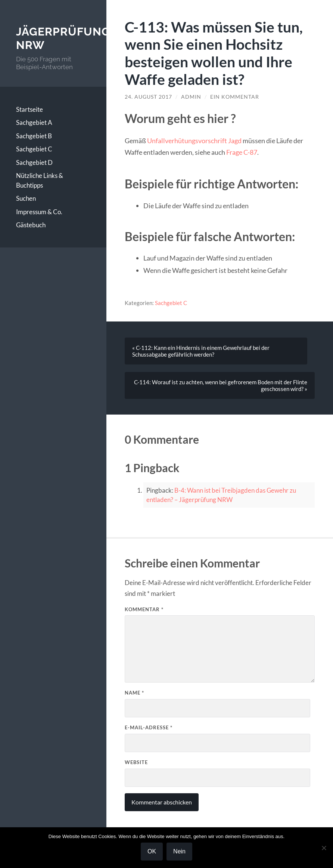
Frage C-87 (242, 152)
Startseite (29, 109)
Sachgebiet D (34, 162)
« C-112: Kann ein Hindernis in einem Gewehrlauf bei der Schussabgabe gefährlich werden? (201, 351)
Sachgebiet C (34, 149)
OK (152, 851)
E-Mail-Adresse (149, 727)
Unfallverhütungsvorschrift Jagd (194, 141)
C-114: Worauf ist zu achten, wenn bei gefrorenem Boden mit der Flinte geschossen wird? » (221, 385)
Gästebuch (31, 225)
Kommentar (144, 609)
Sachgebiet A (34, 122)
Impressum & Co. (39, 212)
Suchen (26, 198)
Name (134, 693)
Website (136, 762)
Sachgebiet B (34, 136)
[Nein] (324, 848)
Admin (191, 97)
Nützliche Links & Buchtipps (40, 180)
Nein (179, 851)
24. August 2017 (148, 97)
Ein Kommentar (235, 97)
